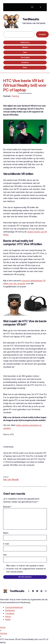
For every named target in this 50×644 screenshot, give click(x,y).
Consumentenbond (14, 607)
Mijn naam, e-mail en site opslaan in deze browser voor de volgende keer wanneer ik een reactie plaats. (26, 569)
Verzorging (25, 57)
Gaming (15, 96)
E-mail (6, 544)
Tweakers (10, 613)
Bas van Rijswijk (11, 479)
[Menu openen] (32, 7)
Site (5, 555)
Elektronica (25, 42)
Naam (6, 533)
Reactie (7, 507)
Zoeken (42, 34)
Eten (25, 52)
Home (3, 627)
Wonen (25, 47)
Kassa (8, 616)
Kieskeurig (10, 610)
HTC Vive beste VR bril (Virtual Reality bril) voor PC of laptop (25, 85)
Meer (25, 67)
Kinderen (25, 62)
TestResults (31, 19)
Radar (8, 619)
